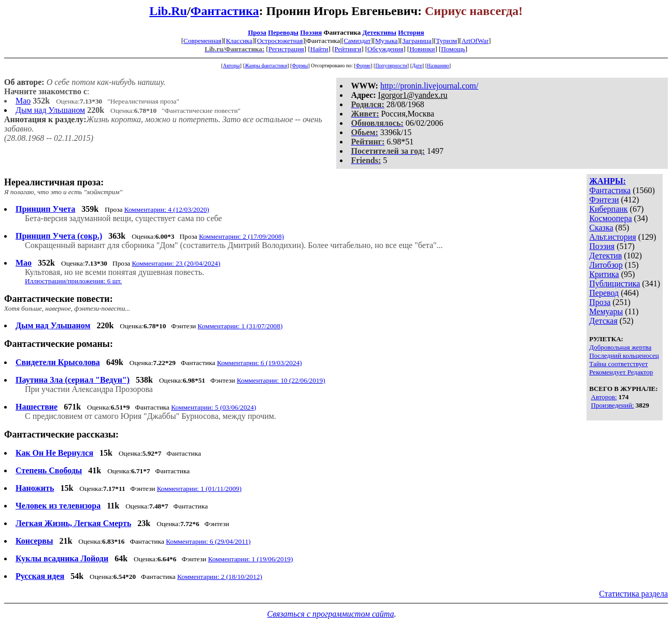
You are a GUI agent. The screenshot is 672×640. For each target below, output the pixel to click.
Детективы (379, 32)
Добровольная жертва (620, 347)
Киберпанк (608, 209)
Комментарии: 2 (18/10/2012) (220, 577)
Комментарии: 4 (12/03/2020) (167, 209)
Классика (239, 41)
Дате (417, 66)
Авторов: (604, 397)
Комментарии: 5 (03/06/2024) (213, 407)
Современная (202, 41)
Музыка (387, 41)
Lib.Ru (168, 11)
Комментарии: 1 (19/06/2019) (250, 559)
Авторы (231, 66)
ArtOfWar (475, 41)
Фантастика (225, 11)
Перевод (604, 293)
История (411, 32)
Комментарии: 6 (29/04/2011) (208, 541)
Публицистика (614, 283)
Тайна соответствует (618, 364)
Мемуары (606, 311)
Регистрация (286, 49)
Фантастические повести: (59, 299)
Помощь (453, 49)
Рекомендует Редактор (621, 372)
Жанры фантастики (266, 66)
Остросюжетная (280, 41)
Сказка (601, 228)
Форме (363, 66)
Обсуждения (385, 49)
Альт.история (612, 237)
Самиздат (357, 41)
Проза (257, 32)
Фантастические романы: (59, 344)
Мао (23, 101)
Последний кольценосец (624, 355)
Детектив (605, 256)
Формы (300, 66)
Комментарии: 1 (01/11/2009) (199, 489)
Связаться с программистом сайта (331, 614)
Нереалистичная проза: (54, 182)
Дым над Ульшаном (50, 110)
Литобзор (606, 265)
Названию (438, 66)
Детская (603, 321)
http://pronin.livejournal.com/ (429, 86)
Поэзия (311, 32)
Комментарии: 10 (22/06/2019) (281, 380)
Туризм (446, 41)
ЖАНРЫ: (607, 181)
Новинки (422, 49)
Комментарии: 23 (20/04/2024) (176, 263)
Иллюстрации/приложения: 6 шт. (73, 281)
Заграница (417, 41)
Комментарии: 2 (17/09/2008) (241, 236)
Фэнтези (604, 200)
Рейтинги (348, 49)
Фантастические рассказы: (61, 434)
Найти (319, 49)
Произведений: (613, 405)
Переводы (283, 32)
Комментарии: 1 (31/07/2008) (240, 326)
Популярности (391, 66)
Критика (604, 274)
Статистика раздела (633, 594)
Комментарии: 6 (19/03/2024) (260, 363)
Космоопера (610, 218)
